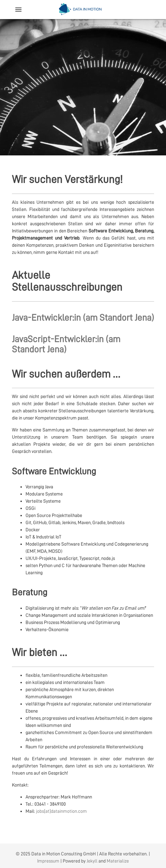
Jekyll (92, 861)
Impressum (48, 861)
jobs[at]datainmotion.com (62, 811)
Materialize (118, 861)
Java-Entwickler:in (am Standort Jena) (83, 318)
